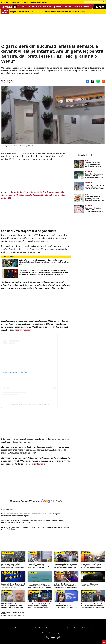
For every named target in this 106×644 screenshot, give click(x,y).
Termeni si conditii (34, 628)
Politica (26, 7)
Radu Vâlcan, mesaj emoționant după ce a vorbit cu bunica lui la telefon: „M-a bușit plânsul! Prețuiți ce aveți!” (95, 164)
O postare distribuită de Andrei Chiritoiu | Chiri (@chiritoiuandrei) (29, 404)
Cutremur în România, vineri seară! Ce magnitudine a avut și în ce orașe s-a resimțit (94, 210)
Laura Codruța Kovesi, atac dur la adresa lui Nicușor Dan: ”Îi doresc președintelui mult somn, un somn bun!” (66, 606)
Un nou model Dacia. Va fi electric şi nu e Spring (90, 585)
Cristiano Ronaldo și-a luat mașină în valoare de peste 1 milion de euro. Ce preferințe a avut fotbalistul (35, 528)
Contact (46, 628)
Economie (48, 7)
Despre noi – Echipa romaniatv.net (64, 628)
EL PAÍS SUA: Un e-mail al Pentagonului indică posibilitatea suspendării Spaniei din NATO (13, 566)
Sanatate (78, 7)
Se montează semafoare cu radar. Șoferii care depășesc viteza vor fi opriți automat (91, 566)
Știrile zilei (5, 2)
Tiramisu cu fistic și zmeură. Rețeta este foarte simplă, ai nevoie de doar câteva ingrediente (94, 198)
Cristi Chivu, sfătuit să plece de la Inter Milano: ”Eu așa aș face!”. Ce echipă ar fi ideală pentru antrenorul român (39, 606)
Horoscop (25, 2)
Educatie (68, 7)
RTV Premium (15, 2)
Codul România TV (86, 628)
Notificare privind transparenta (53, 633)
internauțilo (41, 464)
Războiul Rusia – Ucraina (39, 2)
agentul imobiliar (23, 330)
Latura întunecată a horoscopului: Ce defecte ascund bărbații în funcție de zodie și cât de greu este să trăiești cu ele (44, 262)
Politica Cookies (19, 628)
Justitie (58, 7)
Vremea (87, 7)
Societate (37, 7)
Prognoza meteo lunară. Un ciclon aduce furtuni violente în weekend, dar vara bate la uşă (48, 12)
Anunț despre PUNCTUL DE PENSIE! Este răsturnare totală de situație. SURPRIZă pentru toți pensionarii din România (33, 522)
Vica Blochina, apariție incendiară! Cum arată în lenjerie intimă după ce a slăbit (40, 566)
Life (86, 160)
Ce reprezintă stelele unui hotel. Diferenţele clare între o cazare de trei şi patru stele (13, 586)
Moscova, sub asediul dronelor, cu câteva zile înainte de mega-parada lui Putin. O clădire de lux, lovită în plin (93, 606)
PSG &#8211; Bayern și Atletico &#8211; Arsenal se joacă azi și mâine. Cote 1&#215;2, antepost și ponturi (13, 614)
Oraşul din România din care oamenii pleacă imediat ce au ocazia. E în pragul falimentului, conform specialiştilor (31, 515)
